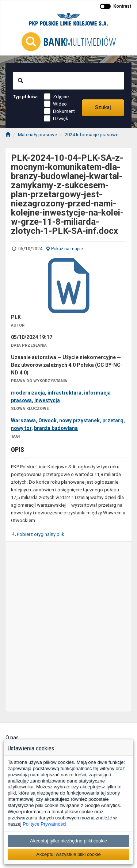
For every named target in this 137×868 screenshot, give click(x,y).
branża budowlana (56, 428)
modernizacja (28, 393)
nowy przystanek (79, 420)
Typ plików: (26, 97)
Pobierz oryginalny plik (38, 534)
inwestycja (47, 400)
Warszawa (23, 420)
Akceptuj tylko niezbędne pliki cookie (68, 841)
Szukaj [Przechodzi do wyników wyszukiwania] (103, 107)
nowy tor (21, 428)
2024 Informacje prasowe (92, 135)
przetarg (113, 420)
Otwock (47, 420)
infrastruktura (64, 393)
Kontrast (122, 6)
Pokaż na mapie (64, 249)
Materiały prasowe (37, 135)
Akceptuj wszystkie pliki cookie (68, 854)
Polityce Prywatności (44, 824)
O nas (12, 738)
